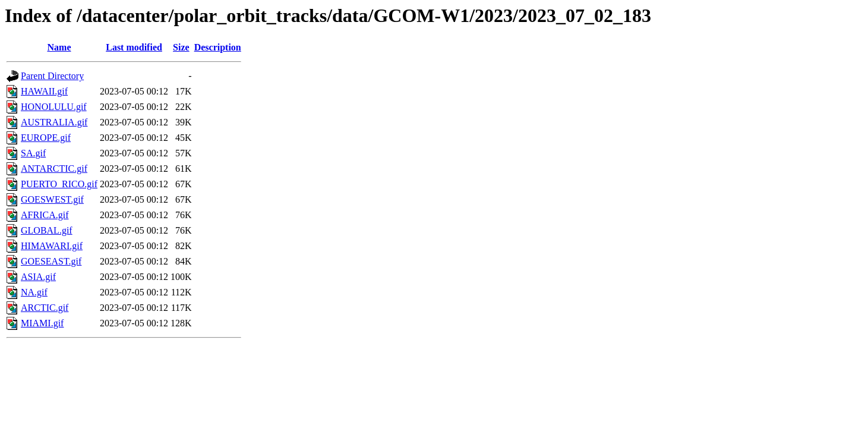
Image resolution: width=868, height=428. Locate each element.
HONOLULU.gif (54, 107)
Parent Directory (52, 76)
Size (181, 47)
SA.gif (33, 153)
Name (59, 47)
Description (218, 47)
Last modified (134, 47)
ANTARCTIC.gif (54, 169)
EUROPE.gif (46, 138)
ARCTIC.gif (45, 308)
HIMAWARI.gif (52, 246)
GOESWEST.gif (52, 199)
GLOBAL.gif (47, 230)
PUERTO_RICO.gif (59, 184)
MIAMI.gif (42, 323)
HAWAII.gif (44, 91)
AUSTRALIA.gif (54, 122)
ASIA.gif (38, 277)
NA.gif (34, 292)
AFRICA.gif (45, 215)
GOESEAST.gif (51, 261)
